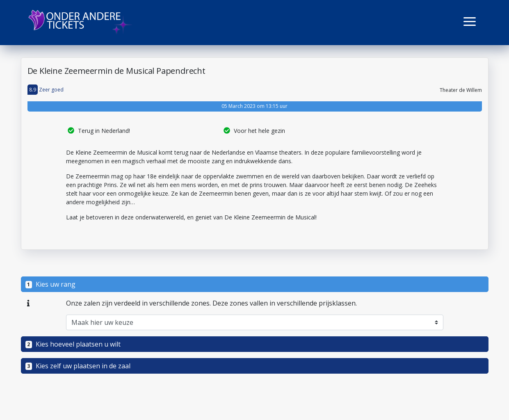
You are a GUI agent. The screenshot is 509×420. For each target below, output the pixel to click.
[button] (470, 22)
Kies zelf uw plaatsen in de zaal (78, 366)
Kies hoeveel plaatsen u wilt (73, 344)
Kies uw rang (51, 284)
